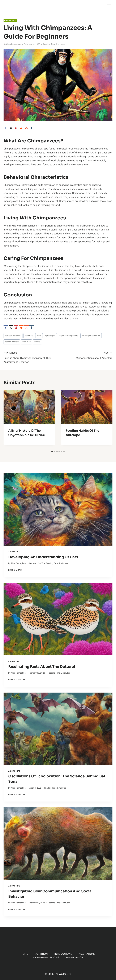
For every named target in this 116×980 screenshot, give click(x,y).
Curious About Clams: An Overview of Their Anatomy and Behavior (30, 357)
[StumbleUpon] (26, 128)
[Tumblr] (32, 128)
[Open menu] (109, 6)
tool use (26, 342)
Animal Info (10, 20)
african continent (13, 336)
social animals (12, 342)
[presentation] (58, 509)
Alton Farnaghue (13, 44)
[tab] (52, 451)
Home (24, 954)
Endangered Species (46, 957)
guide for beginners (69, 336)
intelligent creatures (91, 336)
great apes (50, 336)
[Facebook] (6, 128)
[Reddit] (21, 128)
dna (39, 336)
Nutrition (41, 954)
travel (37, 342)
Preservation (75, 957)
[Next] (108, 419)
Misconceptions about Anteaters (87, 355)
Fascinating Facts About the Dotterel (42, 667)
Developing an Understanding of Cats (43, 557)
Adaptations (87, 954)
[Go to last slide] (8, 419)
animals (29, 336)
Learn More (16, 570)
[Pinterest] (16, 128)
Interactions (63, 954)
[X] (11, 128)
